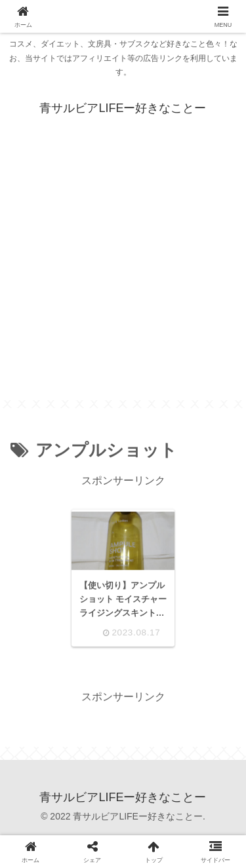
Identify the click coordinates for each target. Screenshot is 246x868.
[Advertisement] (123, 277)
